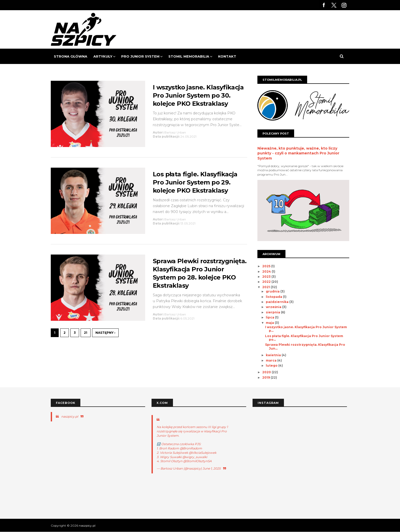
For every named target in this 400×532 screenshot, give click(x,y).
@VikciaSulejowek (203, 453)
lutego (272, 365)
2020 (267, 372)
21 (86, 333)
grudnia (273, 291)
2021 (266, 287)
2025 (267, 266)
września (274, 307)
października (278, 302)
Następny (105, 333)
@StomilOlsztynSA (197, 461)
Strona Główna (71, 56)
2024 (267, 271)
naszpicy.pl (70, 416)
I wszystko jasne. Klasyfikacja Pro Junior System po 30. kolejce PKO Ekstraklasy (198, 95)
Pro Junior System (140, 56)
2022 (267, 282)
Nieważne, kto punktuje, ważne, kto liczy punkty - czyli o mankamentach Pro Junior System (298, 153)
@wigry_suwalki (195, 457)
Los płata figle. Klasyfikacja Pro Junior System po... (304, 338)
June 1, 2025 (212, 468)
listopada (274, 297)
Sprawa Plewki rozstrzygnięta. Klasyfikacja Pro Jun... (305, 346)
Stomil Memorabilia (189, 56)
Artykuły (103, 56)
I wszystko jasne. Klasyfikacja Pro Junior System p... (306, 329)
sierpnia (273, 312)
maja (270, 323)
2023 (267, 277)
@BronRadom (191, 448)
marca (272, 360)
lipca (270, 317)
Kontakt (227, 56)
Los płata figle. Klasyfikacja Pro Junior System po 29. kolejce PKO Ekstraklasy (195, 182)
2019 (266, 377)
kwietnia (274, 355)
